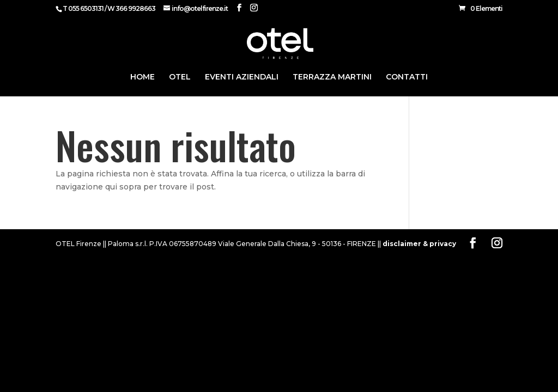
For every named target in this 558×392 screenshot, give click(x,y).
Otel (180, 77)
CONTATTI (407, 77)
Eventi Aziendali (242, 77)
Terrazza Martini (332, 77)
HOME (142, 77)
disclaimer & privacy (419, 244)
